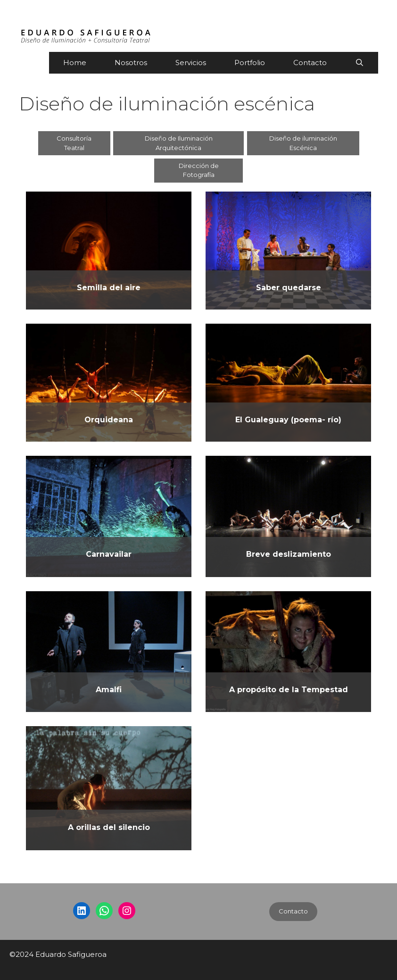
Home (75, 63)
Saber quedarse (289, 288)
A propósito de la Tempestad (289, 690)
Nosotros (131, 63)
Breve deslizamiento (289, 554)
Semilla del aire (109, 288)
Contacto (310, 63)
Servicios (191, 63)
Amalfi (109, 690)
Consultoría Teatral (74, 143)
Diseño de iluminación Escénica (303, 143)
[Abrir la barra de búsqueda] (360, 63)
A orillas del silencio (109, 827)
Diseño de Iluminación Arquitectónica (179, 143)
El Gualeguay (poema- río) (288, 420)
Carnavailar (109, 554)
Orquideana (109, 420)
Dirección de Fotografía (199, 170)
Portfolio (250, 63)
